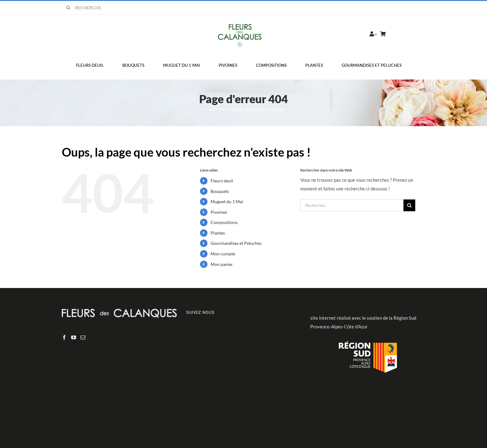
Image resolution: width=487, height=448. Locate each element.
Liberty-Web (229, 416)
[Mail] (83, 337)
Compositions (224, 222)
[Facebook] (64, 337)
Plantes (218, 233)
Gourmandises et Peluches (236, 243)
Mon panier (222, 264)
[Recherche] (68, 7)
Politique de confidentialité (307, 416)
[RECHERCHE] (102, 7)
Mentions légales (262, 416)
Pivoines (219, 212)
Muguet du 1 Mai (227, 201)
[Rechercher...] (352, 205)
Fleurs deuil (222, 181)
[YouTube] (74, 337)
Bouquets (220, 191)
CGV (342, 416)
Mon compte (223, 254)
